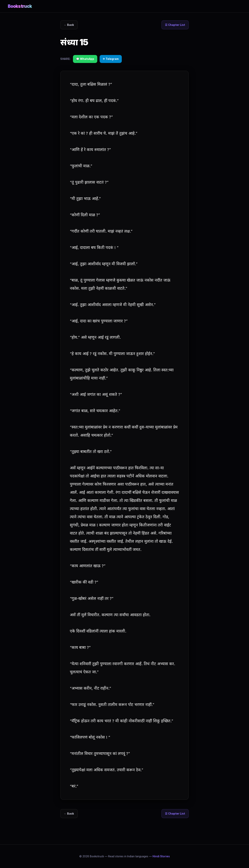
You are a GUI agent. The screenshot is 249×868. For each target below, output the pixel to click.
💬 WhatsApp (85, 59)
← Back (69, 25)
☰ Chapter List (175, 25)
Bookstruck (20, 6)
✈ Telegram (111, 59)
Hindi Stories (161, 856)
